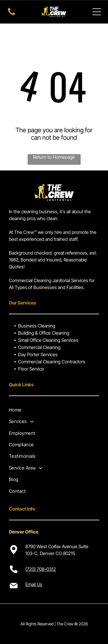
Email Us (34, 584)
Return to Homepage (54, 157)
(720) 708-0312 (41, 569)
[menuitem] (54, 410)
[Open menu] (97, 12)
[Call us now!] (12, 15)
